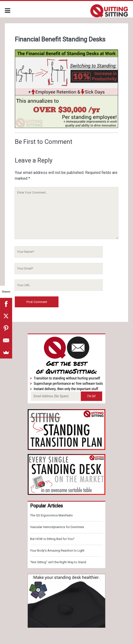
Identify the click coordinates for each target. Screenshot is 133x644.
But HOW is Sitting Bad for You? (52, 539)
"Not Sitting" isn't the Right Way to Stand (58, 562)
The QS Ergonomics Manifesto (51, 515)
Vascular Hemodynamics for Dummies (57, 527)
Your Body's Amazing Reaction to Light (57, 550)
